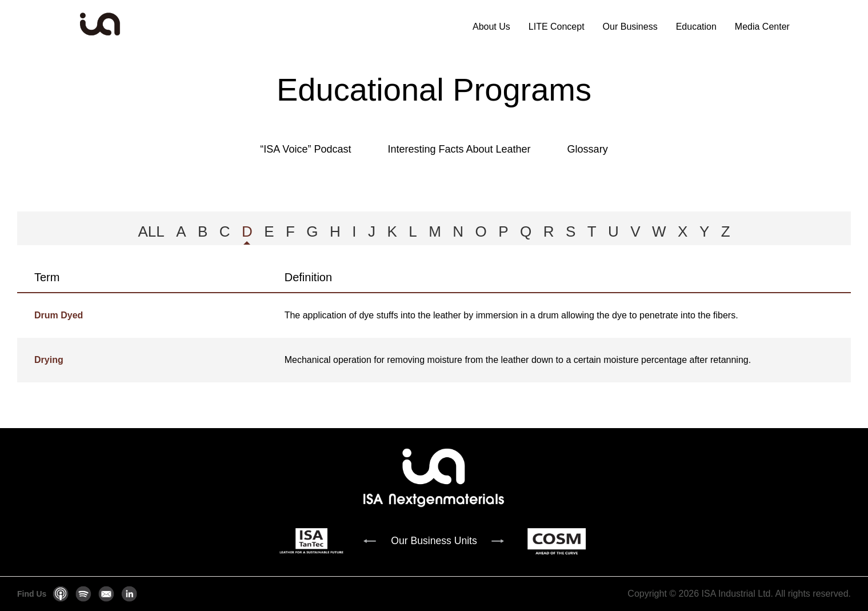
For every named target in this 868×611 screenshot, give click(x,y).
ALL (151, 231)
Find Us (32, 594)
